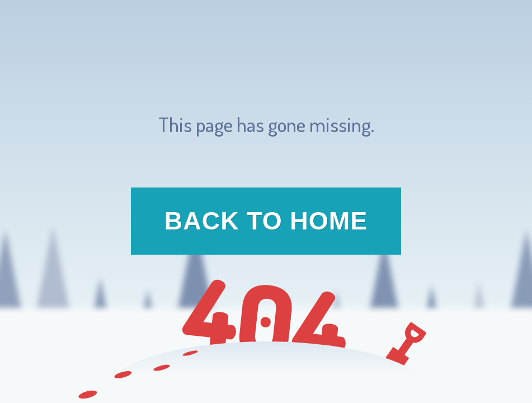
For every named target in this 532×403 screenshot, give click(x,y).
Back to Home (266, 221)
